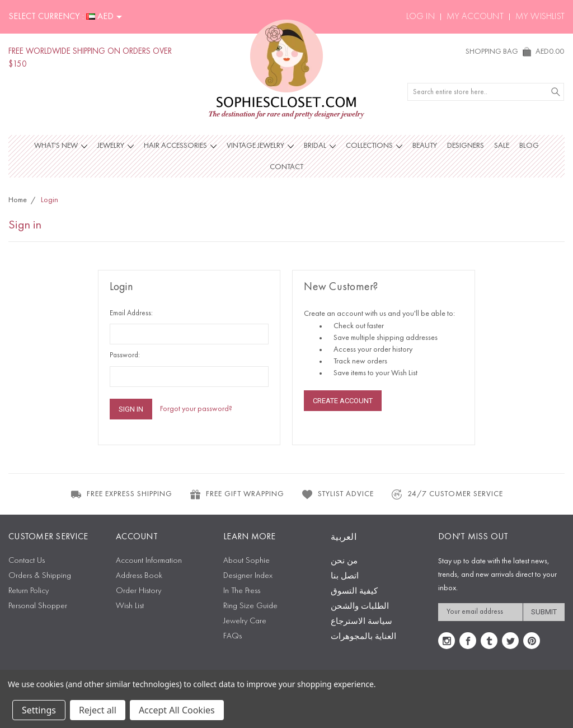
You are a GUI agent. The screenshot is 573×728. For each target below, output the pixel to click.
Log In (421, 17)
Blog (529, 146)
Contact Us (27, 561)
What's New (61, 146)
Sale (502, 146)
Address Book (139, 576)
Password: (125, 355)
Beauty (425, 146)
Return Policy (29, 591)
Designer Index (248, 576)
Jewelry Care (245, 621)
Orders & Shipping (40, 576)
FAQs (233, 636)
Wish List (130, 606)
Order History (138, 591)
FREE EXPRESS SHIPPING (121, 494)
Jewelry (116, 146)
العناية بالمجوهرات (363, 637)
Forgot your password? (196, 409)
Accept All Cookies (177, 710)
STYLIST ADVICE (337, 494)
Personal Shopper (38, 606)
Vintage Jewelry (260, 146)
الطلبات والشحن (360, 607)
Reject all (98, 710)
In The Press (242, 591)
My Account (475, 17)
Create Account (343, 401)
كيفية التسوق (354, 592)
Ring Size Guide (250, 606)
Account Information (149, 561)
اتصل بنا (345, 577)
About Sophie (246, 561)
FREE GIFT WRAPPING (237, 494)
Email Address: (131, 313)
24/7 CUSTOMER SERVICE (447, 494)
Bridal (320, 146)
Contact (286, 167)
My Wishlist (540, 17)
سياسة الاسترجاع (361, 622)
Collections (374, 146)
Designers (466, 146)
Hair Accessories (180, 146)
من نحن (344, 561)
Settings (39, 710)
